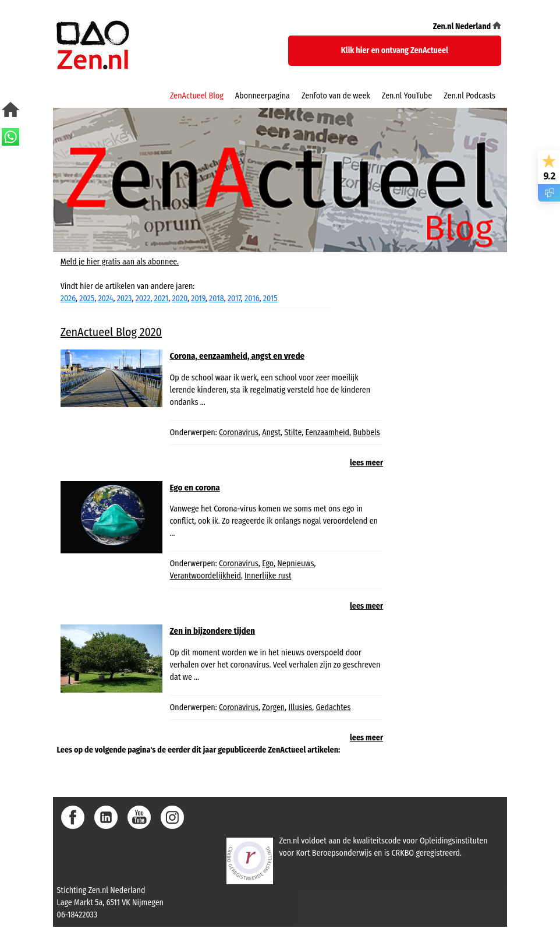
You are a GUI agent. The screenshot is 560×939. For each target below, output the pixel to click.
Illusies (300, 707)
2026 (68, 299)
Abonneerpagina (263, 96)
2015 (270, 299)
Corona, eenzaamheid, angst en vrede (238, 356)
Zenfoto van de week (336, 96)
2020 (180, 299)
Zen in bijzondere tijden (213, 631)
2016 (252, 299)
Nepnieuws (295, 564)
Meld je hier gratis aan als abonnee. (120, 262)
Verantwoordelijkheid (205, 576)
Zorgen (273, 707)
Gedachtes (333, 707)
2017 (234, 299)
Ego (268, 564)
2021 (162, 299)
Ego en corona (195, 488)
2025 (87, 299)
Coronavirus (239, 433)
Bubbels (366, 433)
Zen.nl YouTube (407, 96)
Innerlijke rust (268, 576)
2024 (105, 299)
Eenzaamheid (327, 433)
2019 (198, 299)
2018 (217, 299)
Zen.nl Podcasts (469, 96)
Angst (271, 433)
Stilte (293, 433)
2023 (125, 299)
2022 (143, 299)
